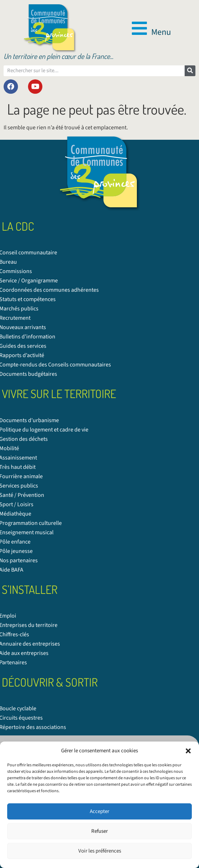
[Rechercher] (190, 71)
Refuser (99, 831)
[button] (188, 751)
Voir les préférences (100, 851)
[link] (50, 28)
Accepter (99, 811)
